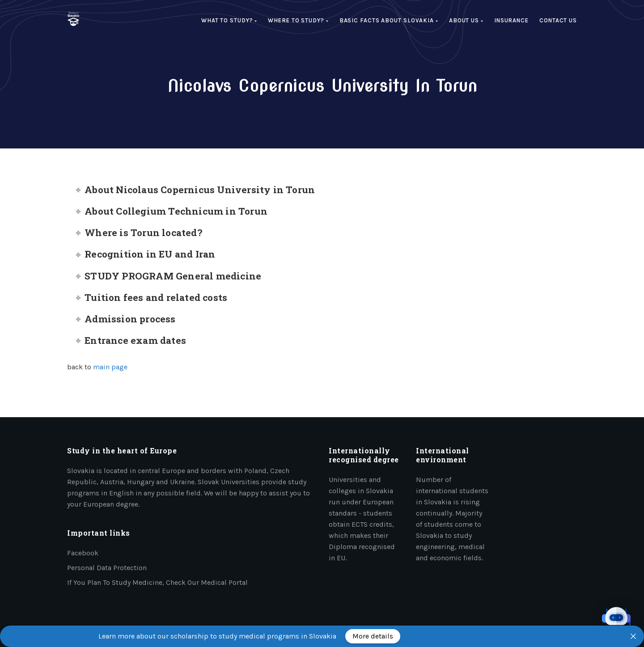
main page (110, 367)
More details (373, 636)
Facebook (83, 553)
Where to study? (298, 20)
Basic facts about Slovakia (389, 20)
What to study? (229, 20)
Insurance (511, 20)
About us (466, 20)
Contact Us (558, 20)
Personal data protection (107, 568)
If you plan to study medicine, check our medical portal (157, 582)
